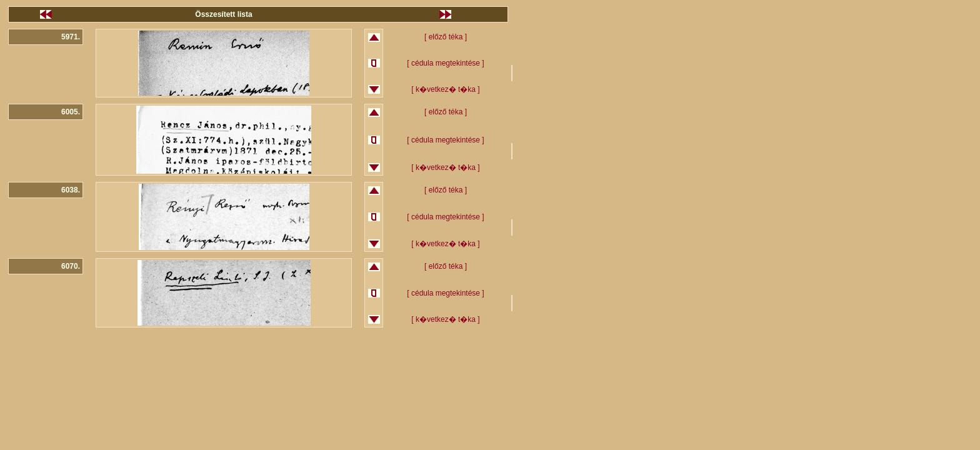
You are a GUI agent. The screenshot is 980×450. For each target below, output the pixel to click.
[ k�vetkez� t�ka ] (445, 89)
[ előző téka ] (446, 37)
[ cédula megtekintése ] (445, 63)
